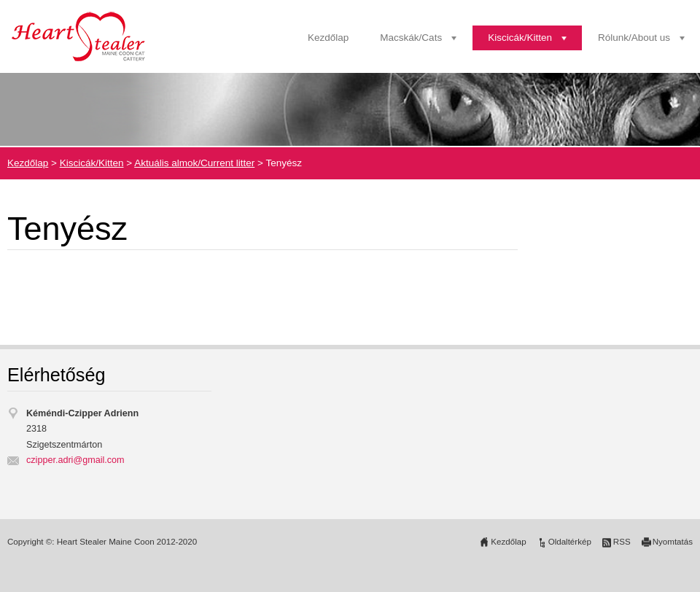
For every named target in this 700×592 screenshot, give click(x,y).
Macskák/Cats (411, 38)
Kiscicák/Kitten (520, 38)
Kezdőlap (328, 38)
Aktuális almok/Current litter (194, 163)
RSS (622, 542)
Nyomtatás (673, 542)
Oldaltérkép (570, 542)
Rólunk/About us (634, 38)
